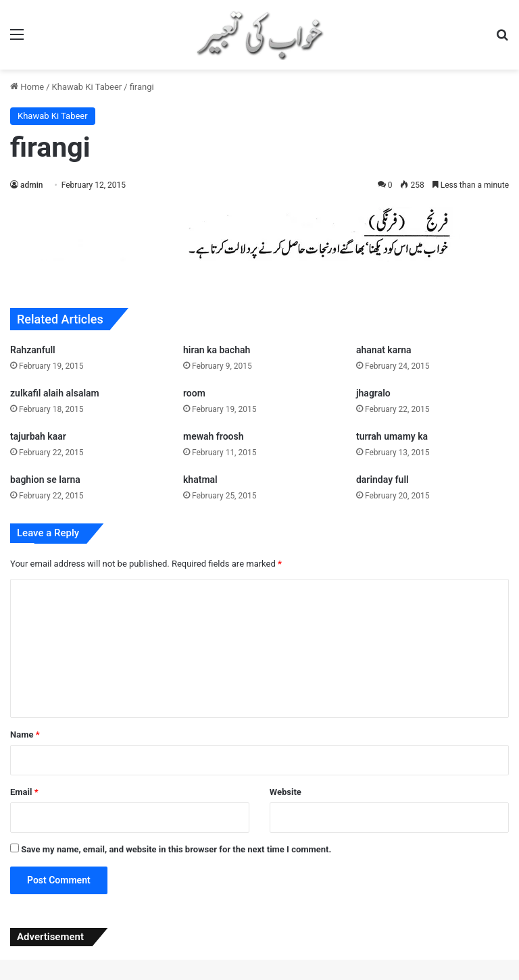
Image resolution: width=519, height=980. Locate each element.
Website (286, 792)
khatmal (200, 480)
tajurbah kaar (38, 436)
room (194, 393)
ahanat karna (384, 350)
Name (25, 734)
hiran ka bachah (217, 350)
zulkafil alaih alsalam (55, 393)
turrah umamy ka (392, 436)
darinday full (382, 480)
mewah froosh (214, 436)
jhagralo (373, 393)
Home (27, 87)
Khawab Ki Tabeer (87, 87)
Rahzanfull (33, 350)
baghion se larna (45, 480)
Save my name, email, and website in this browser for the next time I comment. (176, 849)
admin (31, 185)
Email (24, 792)
